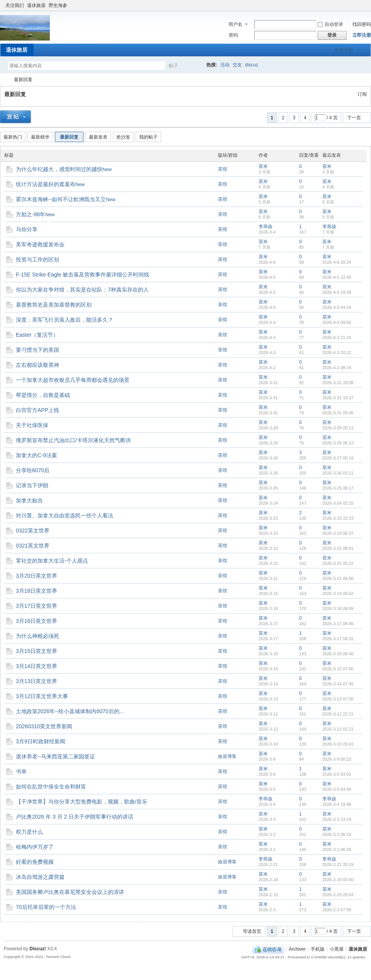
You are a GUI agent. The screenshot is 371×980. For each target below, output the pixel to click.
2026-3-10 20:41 (338, 744)
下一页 (354, 118)
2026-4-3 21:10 (337, 337)
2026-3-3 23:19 (337, 819)
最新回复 (23, 80)
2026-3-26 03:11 (338, 473)
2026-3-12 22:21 (338, 714)
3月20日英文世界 (37, 576)
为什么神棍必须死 (37, 636)
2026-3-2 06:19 (337, 834)
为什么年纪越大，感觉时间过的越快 (59, 169)
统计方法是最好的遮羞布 (46, 184)
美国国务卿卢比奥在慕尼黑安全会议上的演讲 (70, 892)
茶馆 (223, 169)
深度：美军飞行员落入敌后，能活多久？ (65, 320)
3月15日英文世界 (37, 651)
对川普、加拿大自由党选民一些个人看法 (65, 515)
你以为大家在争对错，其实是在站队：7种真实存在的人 (82, 290)
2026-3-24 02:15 (338, 503)
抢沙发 (123, 137)
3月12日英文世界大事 (42, 696)
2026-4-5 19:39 (337, 292)
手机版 (318, 949)
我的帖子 (148, 137)
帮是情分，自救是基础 (43, 395)
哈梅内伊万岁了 (35, 847)
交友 (237, 65)
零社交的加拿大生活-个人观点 (52, 561)
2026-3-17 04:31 (338, 639)
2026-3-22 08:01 (338, 548)
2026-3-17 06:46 (338, 624)
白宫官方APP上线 (37, 410)
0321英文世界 (33, 546)
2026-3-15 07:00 (338, 669)
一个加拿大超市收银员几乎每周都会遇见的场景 (73, 380)
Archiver (297, 949)
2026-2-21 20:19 (338, 865)
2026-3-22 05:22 (338, 563)
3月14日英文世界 (37, 666)
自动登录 (330, 24)
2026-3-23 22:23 (338, 518)
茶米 (263, 166)
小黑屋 (337, 949)
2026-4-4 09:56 (337, 322)
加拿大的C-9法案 (37, 455)
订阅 (362, 94)
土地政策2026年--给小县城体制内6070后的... (70, 711)
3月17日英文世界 (37, 606)
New (107, 170)
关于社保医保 (32, 425)
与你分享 (27, 229)
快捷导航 (344, 50)
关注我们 (15, 5)
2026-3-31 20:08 (338, 383)
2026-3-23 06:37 (338, 533)
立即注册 (362, 35)
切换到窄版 (363, 5)
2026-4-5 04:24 (337, 307)
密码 (233, 35)
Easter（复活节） (37, 335)
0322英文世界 (33, 531)
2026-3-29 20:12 (338, 428)
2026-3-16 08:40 (338, 654)
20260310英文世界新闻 (44, 726)
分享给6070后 (33, 470)
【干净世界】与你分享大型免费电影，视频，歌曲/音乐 (82, 802)
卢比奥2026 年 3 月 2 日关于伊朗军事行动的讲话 (75, 817)
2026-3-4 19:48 (337, 804)
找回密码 (362, 24)
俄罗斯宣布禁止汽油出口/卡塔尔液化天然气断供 (73, 440)
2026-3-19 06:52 (338, 593)
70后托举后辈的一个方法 (46, 907)
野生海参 (58, 5)
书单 (21, 771)
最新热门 (13, 137)
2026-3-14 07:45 (338, 684)
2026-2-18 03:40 (338, 880)
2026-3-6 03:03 (337, 774)
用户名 (235, 24)
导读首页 (252, 931)
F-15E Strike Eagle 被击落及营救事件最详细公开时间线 (83, 275)
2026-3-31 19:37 (338, 398)
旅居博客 (227, 756)
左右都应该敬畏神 (37, 365)
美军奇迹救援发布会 (40, 244)
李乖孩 (265, 227)
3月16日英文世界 (37, 621)
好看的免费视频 (35, 862)
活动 (225, 65)
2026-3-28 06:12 (338, 443)
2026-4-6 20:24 (337, 262)
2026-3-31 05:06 (338, 413)
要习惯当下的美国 (37, 350)
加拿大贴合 (29, 500)
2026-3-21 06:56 (338, 578)
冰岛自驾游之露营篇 (40, 877)
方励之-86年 (31, 214)
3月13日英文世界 (37, 681)
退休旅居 (36, 5)
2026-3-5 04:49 (337, 789)
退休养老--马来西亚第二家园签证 (55, 756)
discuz (252, 65)
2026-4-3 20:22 (337, 353)
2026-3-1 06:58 (337, 849)
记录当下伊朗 (32, 485)
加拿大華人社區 (3, 80)
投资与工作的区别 (37, 259)
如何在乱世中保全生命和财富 (51, 787)
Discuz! (38, 949)
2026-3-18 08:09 (338, 609)
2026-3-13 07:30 (338, 699)
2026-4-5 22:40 (337, 277)
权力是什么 (29, 832)
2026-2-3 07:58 (337, 910)
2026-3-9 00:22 (337, 759)
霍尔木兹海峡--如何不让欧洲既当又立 (61, 199)
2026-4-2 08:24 (337, 368)
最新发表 (98, 137)
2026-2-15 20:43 (338, 895)
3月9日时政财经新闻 (41, 741)
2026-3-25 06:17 (338, 488)
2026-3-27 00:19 (338, 458)
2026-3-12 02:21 (338, 729)
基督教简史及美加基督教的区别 (54, 305)
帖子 (174, 66)
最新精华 (40, 137)
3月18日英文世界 (37, 591)
